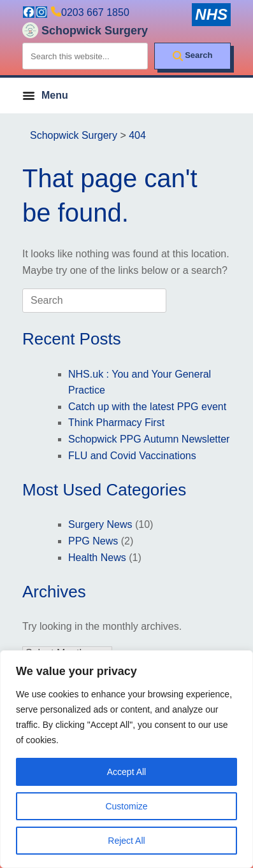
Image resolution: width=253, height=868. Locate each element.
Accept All (126, 772)
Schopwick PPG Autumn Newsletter (149, 439)
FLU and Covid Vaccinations (132, 456)
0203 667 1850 (95, 12)
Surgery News (100, 524)
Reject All (126, 841)
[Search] (192, 56)
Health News (97, 558)
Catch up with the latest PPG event (147, 407)
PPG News (93, 541)
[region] (126, 759)
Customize (126, 806)
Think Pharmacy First (116, 423)
